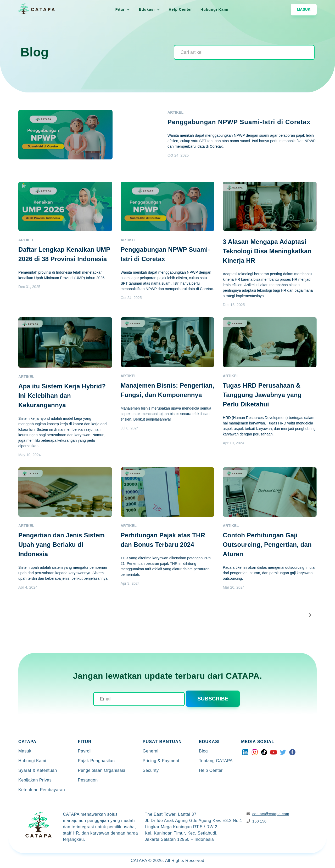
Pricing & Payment (161, 761)
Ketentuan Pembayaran (42, 790)
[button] (123, 9)
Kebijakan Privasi (35, 780)
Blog (203, 751)
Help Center (181, 9)
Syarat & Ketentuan (38, 770)
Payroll (85, 751)
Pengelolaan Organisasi (102, 770)
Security (151, 770)
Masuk (304, 9)
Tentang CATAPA (216, 761)
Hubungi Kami (214, 9)
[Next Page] (310, 615)
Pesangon (88, 780)
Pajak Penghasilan (96, 761)
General (150, 751)
